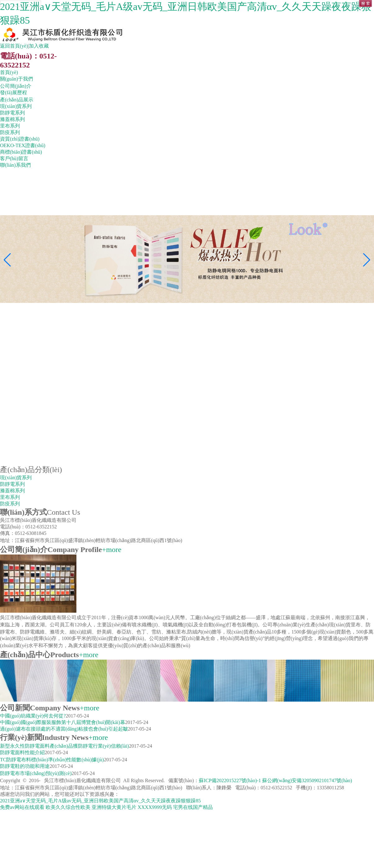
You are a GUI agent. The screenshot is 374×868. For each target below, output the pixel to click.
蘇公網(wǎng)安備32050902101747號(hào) (307, 780)
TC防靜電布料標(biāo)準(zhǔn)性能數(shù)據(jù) (52, 760)
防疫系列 (10, 132)
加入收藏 (39, 46)
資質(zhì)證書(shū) (20, 139)
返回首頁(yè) (14, 46)
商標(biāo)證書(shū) (21, 152)
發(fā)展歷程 (14, 93)
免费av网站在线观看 (22, 807)
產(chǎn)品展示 (17, 100)
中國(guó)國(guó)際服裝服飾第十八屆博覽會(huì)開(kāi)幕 (63, 722)
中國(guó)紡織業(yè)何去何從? (33, 716)
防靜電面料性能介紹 (22, 752)
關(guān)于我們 (16, 79)
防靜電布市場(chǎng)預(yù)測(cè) (36, 773)
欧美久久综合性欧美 (68, 807)
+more (112, 550)
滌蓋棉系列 (12, 119)
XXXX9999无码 (155, 807)
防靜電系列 (12, 113)
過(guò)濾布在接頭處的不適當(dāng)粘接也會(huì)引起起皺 (64, 729)
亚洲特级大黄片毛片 (114, 807)
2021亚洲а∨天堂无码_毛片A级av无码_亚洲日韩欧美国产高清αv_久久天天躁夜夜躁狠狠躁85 (100, 801)
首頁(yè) (9, 72)
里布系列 (10, 126)
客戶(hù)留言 (14, 158)
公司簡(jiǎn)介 (16, 86)
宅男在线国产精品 (193, 807)
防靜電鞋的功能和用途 (25, 766)
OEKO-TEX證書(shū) (23, 145)
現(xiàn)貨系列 (16, 106)
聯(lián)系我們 (15, 165)
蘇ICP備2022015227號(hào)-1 (230, 780)
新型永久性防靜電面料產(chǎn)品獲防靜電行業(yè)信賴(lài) (64, 746)
